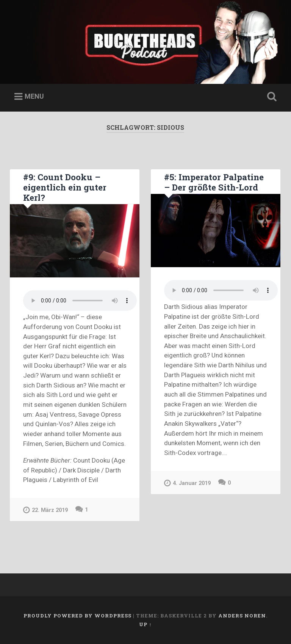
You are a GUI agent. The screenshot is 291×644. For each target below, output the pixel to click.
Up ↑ (145, 624)
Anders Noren (242, 616)
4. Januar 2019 (187, 483)
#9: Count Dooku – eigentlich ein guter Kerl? (65, 187)
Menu (34, 96)
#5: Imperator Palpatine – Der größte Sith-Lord (214, 182)
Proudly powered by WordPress (77, 616)
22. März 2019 (45, 510)
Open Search (271, 97)
